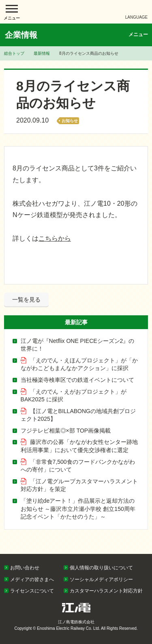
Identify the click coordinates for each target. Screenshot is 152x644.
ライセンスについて (32, 591)
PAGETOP (131, 552)
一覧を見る (26, 299)
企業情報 (21, 35)
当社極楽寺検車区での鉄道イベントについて (77, 380)
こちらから (55, 238)
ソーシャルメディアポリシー (101, 579)
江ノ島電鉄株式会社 (76, 12)
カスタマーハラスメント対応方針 (106, 591)
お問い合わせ (25, 568)
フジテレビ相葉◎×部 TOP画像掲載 (66, 431)
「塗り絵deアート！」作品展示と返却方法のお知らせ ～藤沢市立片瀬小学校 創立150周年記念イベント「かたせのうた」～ (78, 509)
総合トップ (14, 53)
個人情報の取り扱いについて (101, 568)
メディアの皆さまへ (32, 579)
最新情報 (42, 53)
